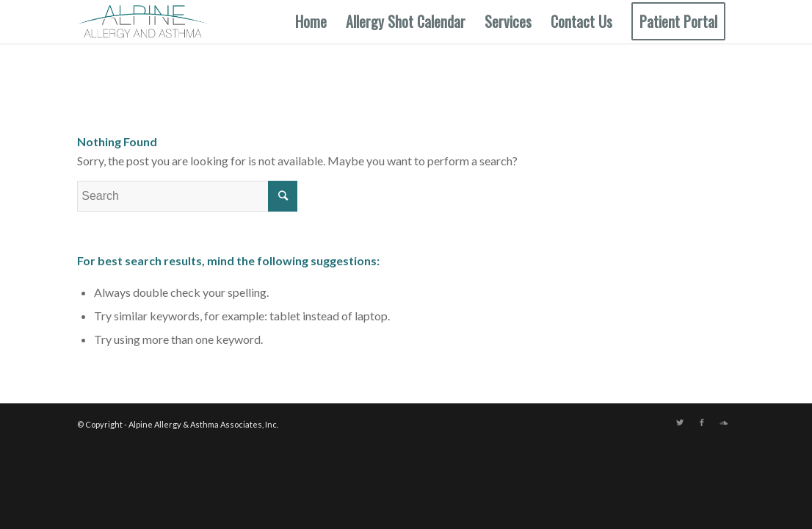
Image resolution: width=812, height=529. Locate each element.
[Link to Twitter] (680, 422)
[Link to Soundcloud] (724, 422)
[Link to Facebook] (702, 422)
